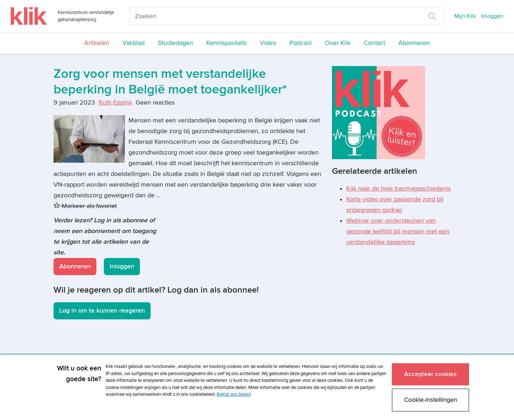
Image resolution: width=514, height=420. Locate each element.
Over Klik (338, 43)
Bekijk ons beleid (234, 394)
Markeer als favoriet (85, 206)
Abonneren (414, 43)
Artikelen (97, 43)
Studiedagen (175, 43)
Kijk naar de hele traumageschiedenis (399, 189)
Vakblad (133, 43)
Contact (374, 43)
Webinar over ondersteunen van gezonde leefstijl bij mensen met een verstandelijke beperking (398, 231)
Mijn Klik (465, 16)
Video (268, 43)
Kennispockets (226, 43)
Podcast (301, 43)
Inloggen (492, 16)
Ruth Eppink (115, 103)
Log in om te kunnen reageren (102, 311)
